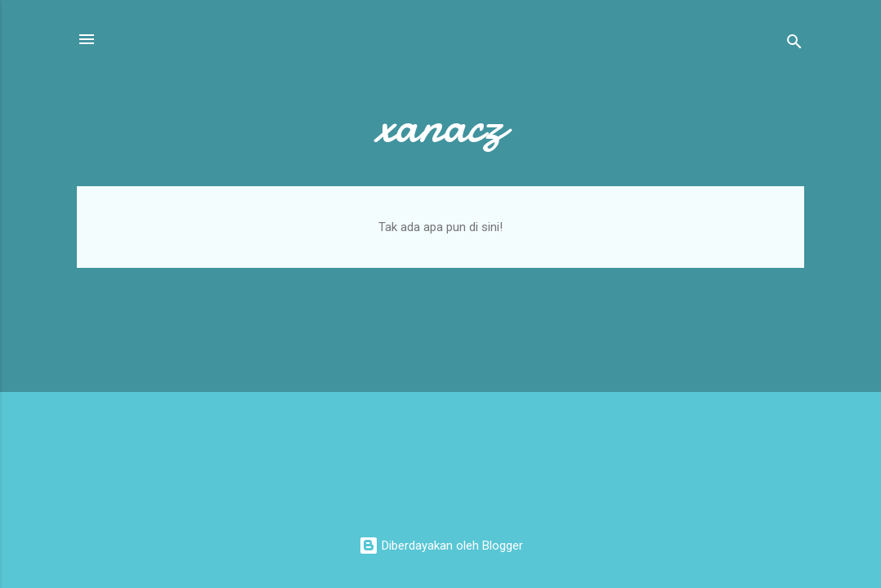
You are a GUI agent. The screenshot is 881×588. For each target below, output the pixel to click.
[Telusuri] (794, 45)
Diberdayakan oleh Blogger (441, 546)
